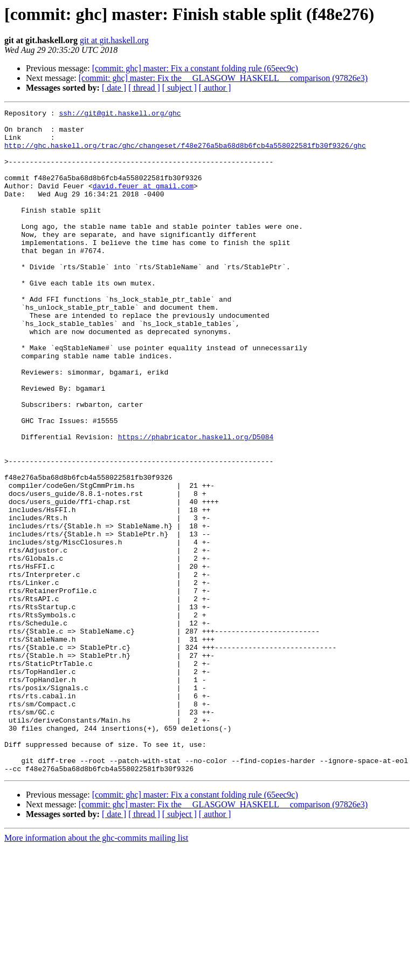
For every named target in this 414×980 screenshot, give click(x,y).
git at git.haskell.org (114, 40)
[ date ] (114, 88)
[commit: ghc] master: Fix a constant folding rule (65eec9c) (195, 68)
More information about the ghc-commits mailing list (96, 971)
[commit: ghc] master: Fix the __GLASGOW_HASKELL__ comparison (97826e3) (223, 78)
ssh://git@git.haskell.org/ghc (120, 114)
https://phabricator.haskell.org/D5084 (196, 503)
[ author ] (215, 88)
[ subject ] (180, 88)
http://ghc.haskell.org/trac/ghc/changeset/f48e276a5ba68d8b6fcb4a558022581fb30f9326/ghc (185, 153)
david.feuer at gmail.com (143, 202)
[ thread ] (144, 88)
